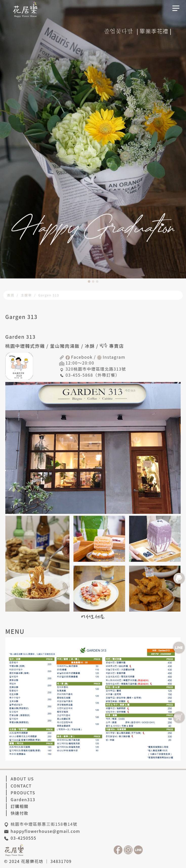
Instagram (114, 357)
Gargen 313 (49, 295)
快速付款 (19, 813)
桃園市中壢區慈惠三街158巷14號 (44, 824)
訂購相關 (19, 806)
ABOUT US (22, 779)
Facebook (82, 357)
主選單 (26, 295)
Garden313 (23, 799)
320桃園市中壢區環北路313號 (96, 369)
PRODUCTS (23, 793)
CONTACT (21, 786)
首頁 (11, 295)
